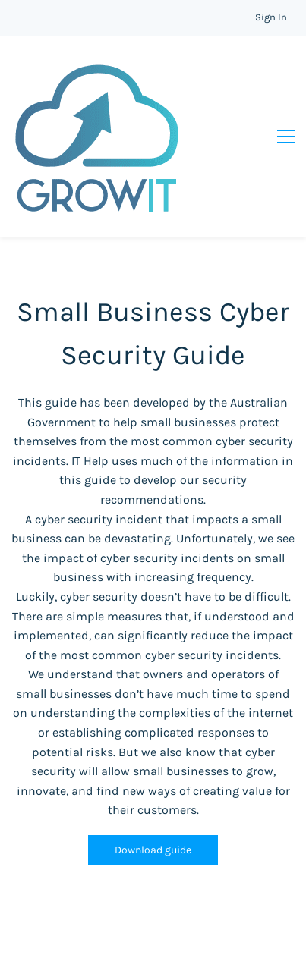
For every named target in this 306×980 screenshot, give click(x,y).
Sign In (271, 17)
